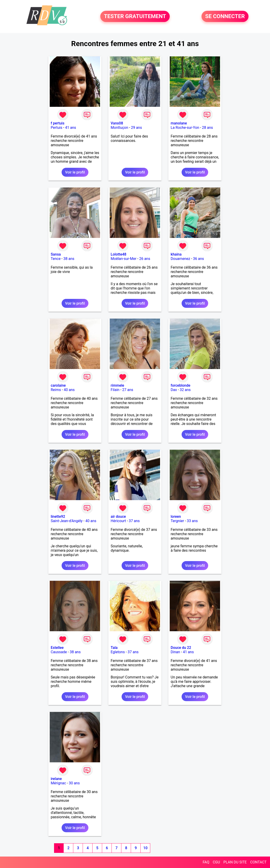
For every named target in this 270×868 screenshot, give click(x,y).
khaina (176, 254)
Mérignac (58, 783)
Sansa (56, 254)
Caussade (59, 652)
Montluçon (119, 128)
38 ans (69, 259)
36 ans (199, 259)
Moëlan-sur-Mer (123, 259)
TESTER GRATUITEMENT (135, 17)
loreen (176, 517)
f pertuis (57, 123)
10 (145, 848)
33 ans (192, 521)
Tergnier (177, 521)
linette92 (58, 517)
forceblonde (180, 385)
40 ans (69, 390)
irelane (56, 779)
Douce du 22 (181, 648)
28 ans (207, 128)
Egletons (118, 652)
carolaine (58, 385)
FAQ (206, 862)
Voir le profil (75, 172)
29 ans (136, 128)
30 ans (74, 783)
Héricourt (118, 521)
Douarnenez (180, 259)
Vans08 (117, 123)
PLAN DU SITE (235, 862)
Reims (56, 390)
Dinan (175, 652)
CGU (216, 862)
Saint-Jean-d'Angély (67, 521)
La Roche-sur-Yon (185, 128)
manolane (179, 123)
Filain (115, 390)
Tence (56, 259)
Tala (114, 648)
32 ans (185, 390)
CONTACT (258, 862)
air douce (118, 517)
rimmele (117, 385)
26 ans (145, 259)
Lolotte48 (118, 254)
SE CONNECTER (225, 17)
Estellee (57, 648)
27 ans (128, 390)
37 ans (134, 521)
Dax (174, 390)
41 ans (71, 128)
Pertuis (56, 128)
